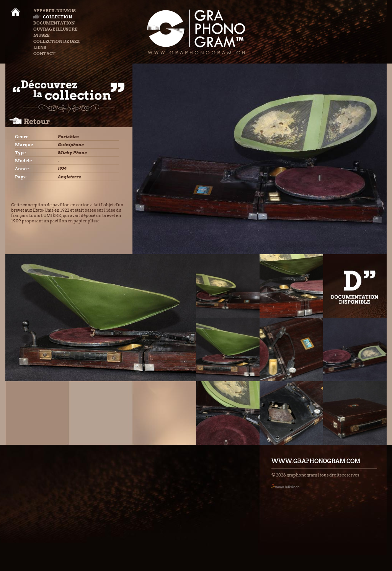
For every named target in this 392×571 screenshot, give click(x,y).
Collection (53, 17)
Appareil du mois (55, 11)
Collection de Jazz (56, 41)
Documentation (54, 23)
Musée (41, 35)
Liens (40, 47)
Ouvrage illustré (55, 29)
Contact (44, 54)
